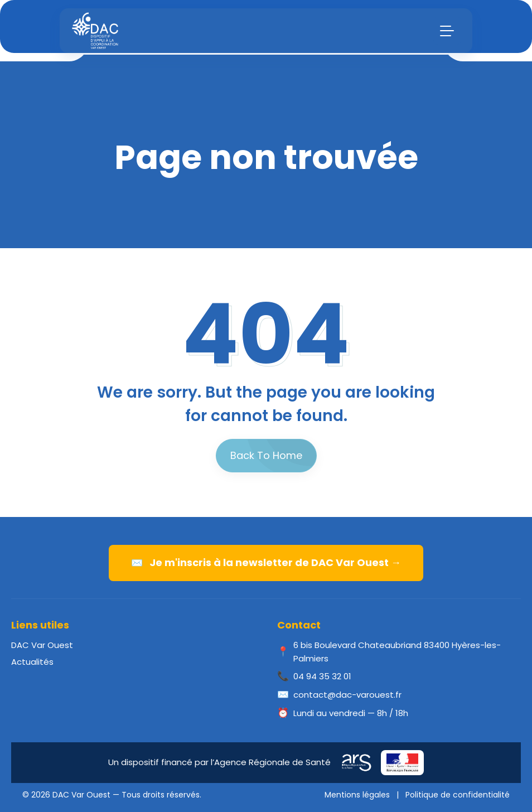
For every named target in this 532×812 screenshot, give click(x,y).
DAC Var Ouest (42, 645)
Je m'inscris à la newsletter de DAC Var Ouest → (266, 562)
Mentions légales (357, 795)
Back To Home (266, 455)
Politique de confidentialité (458, 795)
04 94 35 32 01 (322, 676)
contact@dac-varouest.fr (347, 695)
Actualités (32, 662)
